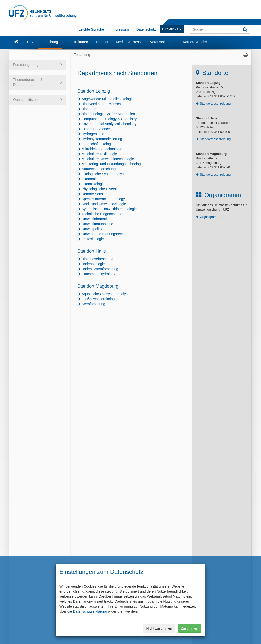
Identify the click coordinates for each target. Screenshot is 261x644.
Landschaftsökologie (98, 144)
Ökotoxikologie (93, 184)
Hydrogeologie (93, 134)
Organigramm (210, 217)
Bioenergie (90, 109)
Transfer (102, 42)
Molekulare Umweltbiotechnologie (108, 159)
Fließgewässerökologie (100, 299)
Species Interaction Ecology (103, 199)
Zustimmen (190, 628)
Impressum (120, 29)
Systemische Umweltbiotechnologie (109, 209)
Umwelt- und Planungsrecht (103, 234)
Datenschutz (146, 29)
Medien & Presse (129, 42)
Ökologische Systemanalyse (104, 174)
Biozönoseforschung (98, 259)
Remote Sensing (95, 194)
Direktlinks (172, 29)
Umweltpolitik (92, 229)
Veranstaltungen (163, 42)
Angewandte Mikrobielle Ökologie (108, 99)
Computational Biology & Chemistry (109, 119)
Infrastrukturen (77, 42)
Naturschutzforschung (99, 169)
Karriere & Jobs (195, 42)
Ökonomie (90, 179)
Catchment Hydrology (99, 274)
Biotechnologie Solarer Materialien (108, 114)
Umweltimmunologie (97, 224)
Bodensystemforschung (100, 269)
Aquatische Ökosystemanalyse (106, 294)
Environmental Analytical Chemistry (109, 124)
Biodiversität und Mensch (101, 104)
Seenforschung (93, 304)
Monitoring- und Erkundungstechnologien (114, 164)
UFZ (31, 42)
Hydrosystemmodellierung (102, 139)
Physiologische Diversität (101, 189)
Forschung (50, 42)
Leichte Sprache (91, 29)
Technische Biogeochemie (102, 214)
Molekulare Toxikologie (99, 154)
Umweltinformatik (95, 219)
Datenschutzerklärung (90, 611)
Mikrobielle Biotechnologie (102, 149)
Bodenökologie (93, 264)
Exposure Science (96, 129)
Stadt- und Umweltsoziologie (104, 204)
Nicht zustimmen (159, 628)
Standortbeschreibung (215, 104)
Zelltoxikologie (93, 239)
